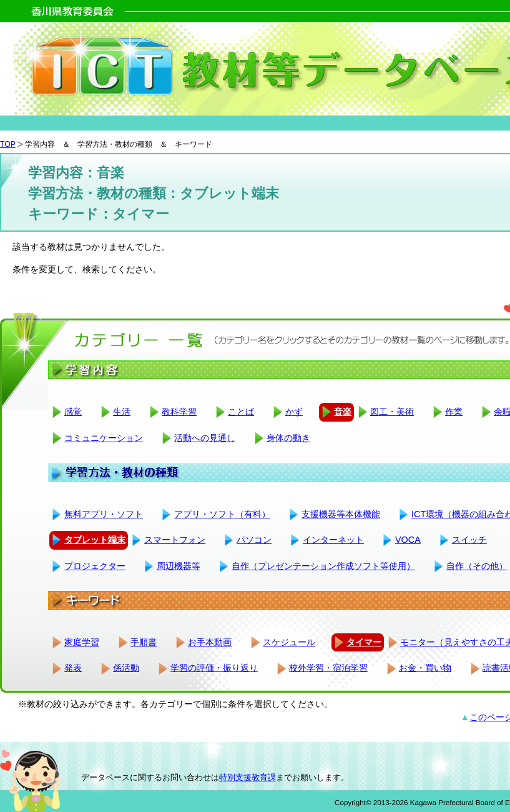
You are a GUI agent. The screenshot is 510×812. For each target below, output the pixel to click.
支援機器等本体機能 (341, 514)
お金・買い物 (425, 668)
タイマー (364, 642)
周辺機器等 (179, 566)
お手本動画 (210, 642)
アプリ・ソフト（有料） (222, 514)
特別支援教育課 (248, 777)
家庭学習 (82, 642)
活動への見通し (205, 438)
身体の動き (288, 438)
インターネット (333, 540)
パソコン (254, 540)
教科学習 (179, 412)
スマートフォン (175, 540)
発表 (73, 668)
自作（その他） (477, 566)
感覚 (73, 412)
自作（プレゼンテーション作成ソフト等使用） (323, 566)
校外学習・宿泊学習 (328, 668)
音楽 (343, 412)
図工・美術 (392, 412)
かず (294, 412)
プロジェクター (95, 566)
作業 (454, 412)
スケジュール (289, 642)
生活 (122, 412)
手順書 (144, 642)
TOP (8, 144)
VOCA (408, 540)
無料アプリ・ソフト (104, 514)
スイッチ (469, 540)
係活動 (126, 668)
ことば (241, 412)
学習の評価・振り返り (214, 668)
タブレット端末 (95, 540)
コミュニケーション (104, 438)
